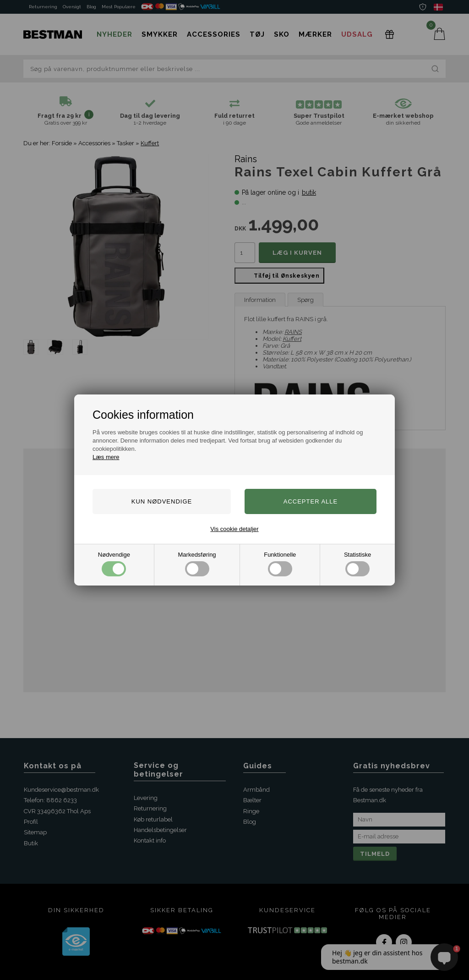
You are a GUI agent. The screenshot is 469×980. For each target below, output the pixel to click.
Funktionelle (280, 564)
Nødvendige (114, 564)
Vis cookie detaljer (234, 529)
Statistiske (357, 564)
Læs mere (106, 457)
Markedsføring (197, 564)
